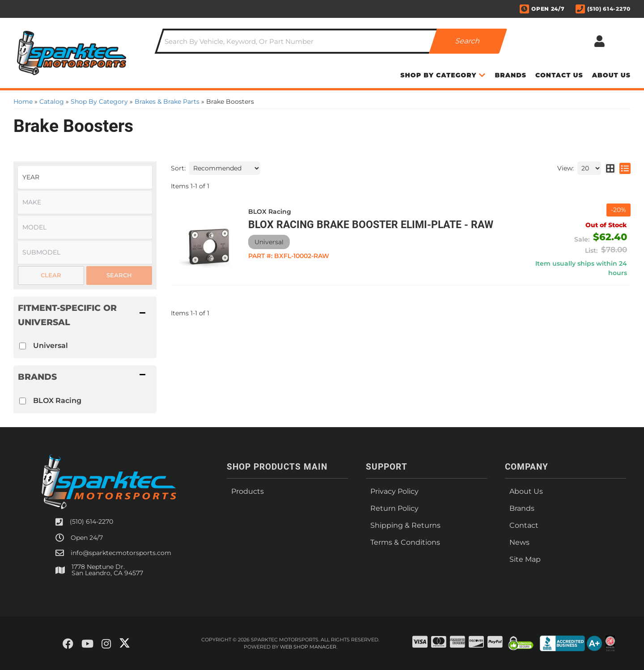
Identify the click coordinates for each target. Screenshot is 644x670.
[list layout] (625, 168)
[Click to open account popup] (599, 41)
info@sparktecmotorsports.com (121, 553)
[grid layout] (610, 168)
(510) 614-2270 (91, 522)
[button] (331, 41)
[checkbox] (23, 346)
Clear (51, 275)
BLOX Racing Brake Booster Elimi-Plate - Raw (371, 225)
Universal (51, 346)
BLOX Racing (57, 401)
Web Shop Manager (308, 647)
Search (119, 275)
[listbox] (85, 177)
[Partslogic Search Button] (468, 41)
